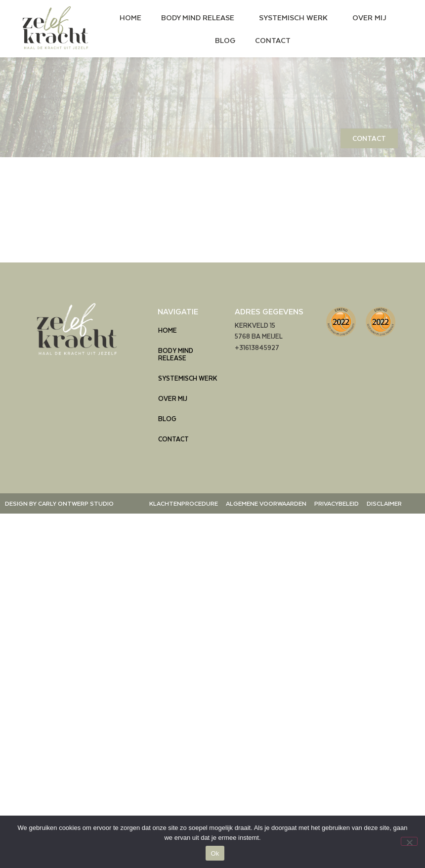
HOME (130, 17)
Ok (215, 853)
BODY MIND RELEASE (200, 17)
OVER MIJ (369, 17)
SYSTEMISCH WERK (296, 17)
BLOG (225, 40)
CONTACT (273, 40)
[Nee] (409, 841)
